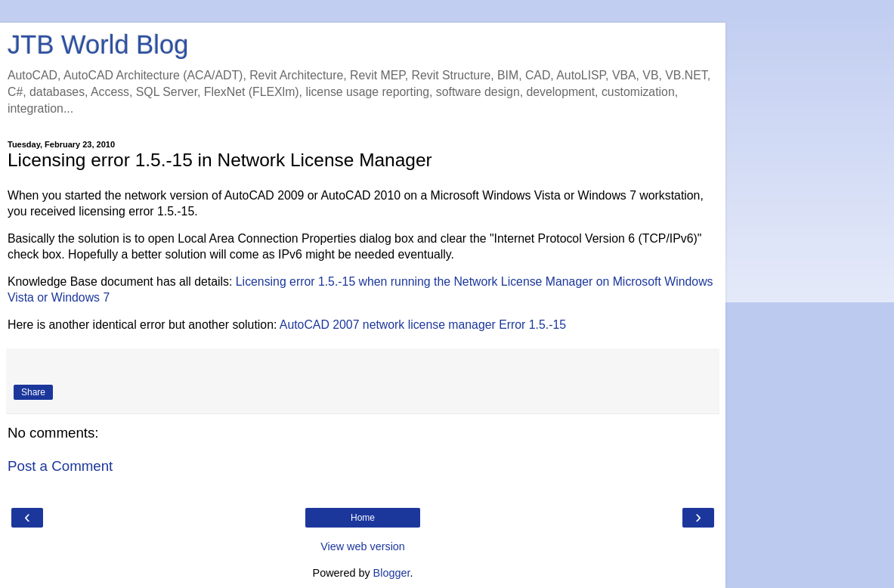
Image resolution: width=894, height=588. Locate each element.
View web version (363, 546)
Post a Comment (60, 466)
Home (363, 518)
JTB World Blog (98, 45)
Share (33, 392)
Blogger (392, 573)
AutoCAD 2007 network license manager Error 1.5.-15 (423, 325)
